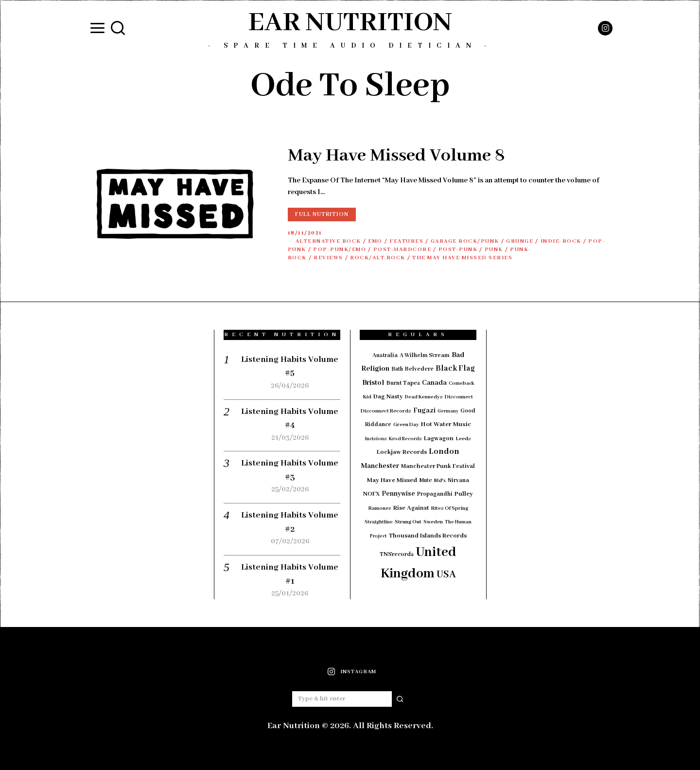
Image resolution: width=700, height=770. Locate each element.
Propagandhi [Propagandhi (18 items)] (435, 494)
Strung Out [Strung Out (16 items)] (408, 522)
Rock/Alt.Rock (378, 258)
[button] (400, 699)
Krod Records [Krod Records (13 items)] (405, 439)
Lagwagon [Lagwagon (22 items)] (439, 439)
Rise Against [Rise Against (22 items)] (411, 508)
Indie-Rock (561, 241)
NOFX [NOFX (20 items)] (371, 494)
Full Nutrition (322, 214)
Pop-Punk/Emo (340, 250)
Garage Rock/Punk (465, 241)
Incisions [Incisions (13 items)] (376, 439)
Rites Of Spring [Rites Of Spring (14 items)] (450, 508)
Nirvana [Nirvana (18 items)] (458, 480)
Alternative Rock (328, 241)
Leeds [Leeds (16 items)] (463, 439)
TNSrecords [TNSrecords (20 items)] (397, 555)
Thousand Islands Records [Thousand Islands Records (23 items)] (428, 536)
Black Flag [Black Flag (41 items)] (455, 368)
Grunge (520, 241)
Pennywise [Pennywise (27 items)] (398, 494)
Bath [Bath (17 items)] (397, 369)
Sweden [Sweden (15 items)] (433, 522)
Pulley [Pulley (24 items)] (464, 494)
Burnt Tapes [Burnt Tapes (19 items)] (403, 383)
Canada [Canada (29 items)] (434, 383)
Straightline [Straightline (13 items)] (379, 522)
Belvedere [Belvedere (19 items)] (419, 369)
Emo (375, 241)
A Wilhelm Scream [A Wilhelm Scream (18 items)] (425, 355)
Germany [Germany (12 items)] (448, 411)
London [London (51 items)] (444, 451)
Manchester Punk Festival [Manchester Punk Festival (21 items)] (438, 466)
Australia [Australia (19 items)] (385, 355)
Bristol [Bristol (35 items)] (373, 383)
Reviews (328, 258)
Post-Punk (458, 250)
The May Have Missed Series (462, 258)
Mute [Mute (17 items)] (426, 480)
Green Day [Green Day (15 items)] (406, 425)
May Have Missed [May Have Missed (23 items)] (392, 480)
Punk (494, 250)
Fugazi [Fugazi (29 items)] (424, 411)
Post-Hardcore (402, 250)
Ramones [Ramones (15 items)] (380, 508)
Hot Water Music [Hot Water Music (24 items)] (446, 424)
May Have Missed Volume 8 (396, 156)
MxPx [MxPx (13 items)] (440, 481)
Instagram (358, 672)
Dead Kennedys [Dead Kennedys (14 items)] (424, 397)
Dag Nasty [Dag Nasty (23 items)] (388, 397)
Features (406, 241)
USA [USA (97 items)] (446, 575)
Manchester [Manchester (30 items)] (380, 466)
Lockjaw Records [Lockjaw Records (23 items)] (402, 452)
